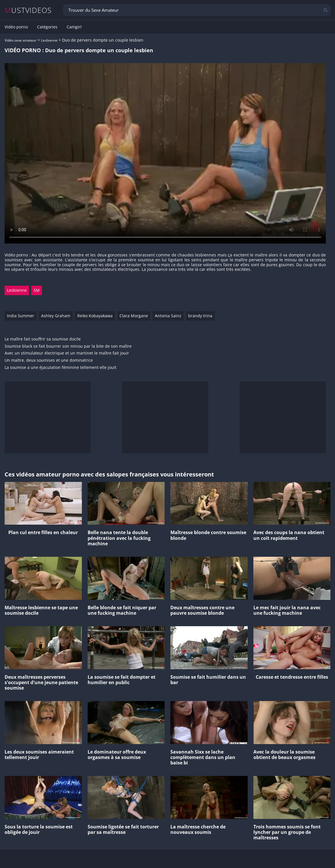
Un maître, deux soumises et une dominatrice (49, 360)
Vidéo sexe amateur (21, 40)
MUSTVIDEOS (28, 10)
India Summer (21, 316)
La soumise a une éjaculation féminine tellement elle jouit (60, 368)
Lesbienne (49, 40)
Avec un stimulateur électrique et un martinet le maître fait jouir (67, 353)
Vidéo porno (16, 27)
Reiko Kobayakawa (95, 316)
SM (37, 290)
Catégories (47, 27)
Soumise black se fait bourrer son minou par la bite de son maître (68, 346)
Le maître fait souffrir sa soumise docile (43, 339)
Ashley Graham (56, 316)
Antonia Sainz (168, 316)
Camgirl (74, 27)
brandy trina (200, 316)
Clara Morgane (134, 316)
